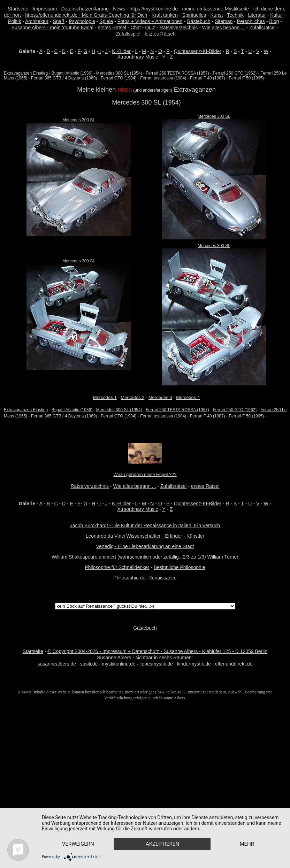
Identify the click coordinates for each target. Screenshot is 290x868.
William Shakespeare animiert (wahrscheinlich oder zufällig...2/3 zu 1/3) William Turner (145, 557)
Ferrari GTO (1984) (119, 78)
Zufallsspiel (128, 34)
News (119, 9)
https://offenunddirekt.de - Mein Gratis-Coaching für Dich (86, 15)
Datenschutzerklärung (85, 9)
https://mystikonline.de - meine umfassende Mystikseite (189, 9)
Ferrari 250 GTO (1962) (235, 73)
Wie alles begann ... (224, 28)
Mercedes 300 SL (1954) (119, 73)
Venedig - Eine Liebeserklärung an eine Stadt (145, 546)
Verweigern (79, 832)
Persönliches (251, 21)
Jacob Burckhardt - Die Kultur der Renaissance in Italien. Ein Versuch (145, 525)
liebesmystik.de (156, 664)
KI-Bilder (121, 51)
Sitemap (224, 21)
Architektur (37, 21)
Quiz (150, 28)
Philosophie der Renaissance (145, 578)
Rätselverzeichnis (179, 28)
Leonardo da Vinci (105, 536)
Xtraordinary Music (138, 57)
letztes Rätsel (159, 34)
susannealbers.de (57, 664)
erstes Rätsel (112, 28)
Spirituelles (194, 15)
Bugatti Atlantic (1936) (72, 73)
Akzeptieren (165, 832)
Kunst (217, 15)
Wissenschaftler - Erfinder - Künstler (165, 536)
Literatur (257, 15)
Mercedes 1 (105, 397)
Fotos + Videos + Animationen (150, 21)
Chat (136, 28)
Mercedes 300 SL (79, 120)
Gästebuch (199, 21)
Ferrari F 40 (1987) (208, 78)
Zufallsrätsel (262, 28)
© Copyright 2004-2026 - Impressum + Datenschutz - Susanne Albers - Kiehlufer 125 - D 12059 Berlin (157, 651)
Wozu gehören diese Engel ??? (145, 474)
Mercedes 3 (160, 397)
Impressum (45, 9)
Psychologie (82, 21)
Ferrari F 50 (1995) (246, 78)
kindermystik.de (194, 664)
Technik (235, 15)
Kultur (277, 15)
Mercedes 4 (188, 397)
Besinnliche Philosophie (180, 567)
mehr (79, 844)
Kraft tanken (165, 15)
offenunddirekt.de (234, 664)
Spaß (58, 21)
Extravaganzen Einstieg (26, 73)
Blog (274, 21)
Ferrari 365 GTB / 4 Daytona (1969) (64, 78)
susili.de (89, 664)
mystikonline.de (119, 664)
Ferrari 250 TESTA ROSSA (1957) (177, 73)
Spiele (106, 21)
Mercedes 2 (132, 397)
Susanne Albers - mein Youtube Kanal (52, 28)
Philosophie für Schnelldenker (117, 567)
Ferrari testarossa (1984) (163, 78)
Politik (14, 21)
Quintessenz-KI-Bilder (198, 51)
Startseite (18, 9)
